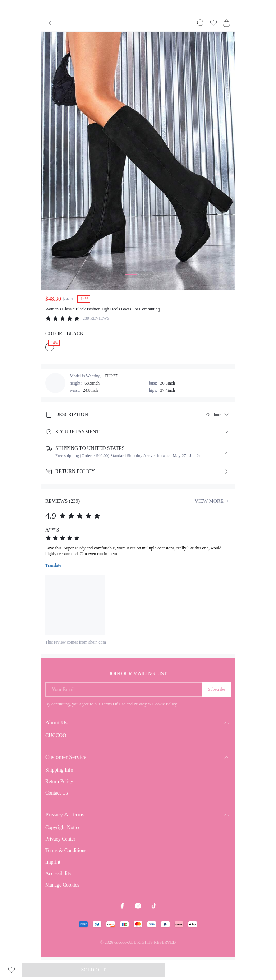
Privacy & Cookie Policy (155, 704)
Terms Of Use (113, 704)
